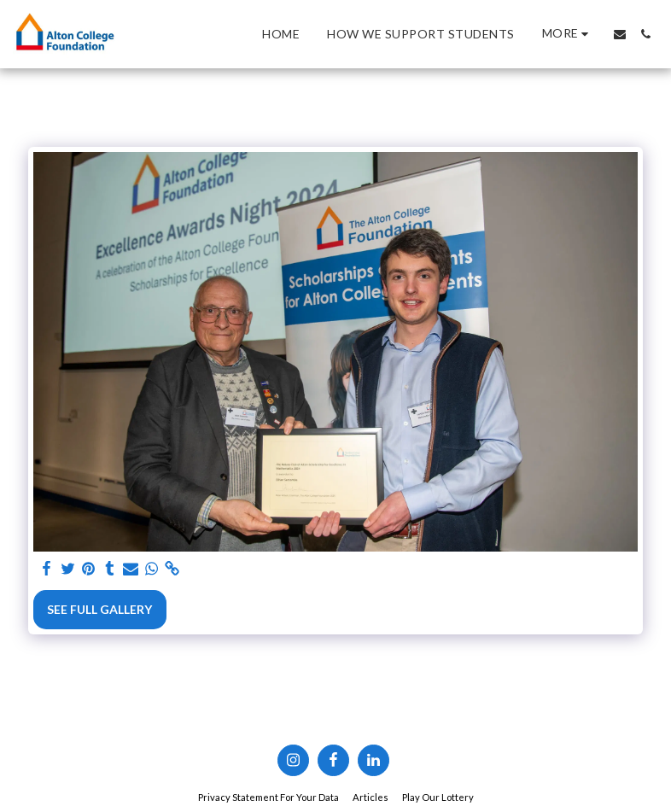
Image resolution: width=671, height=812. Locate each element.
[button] (620, 34)
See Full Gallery (99, 609)
